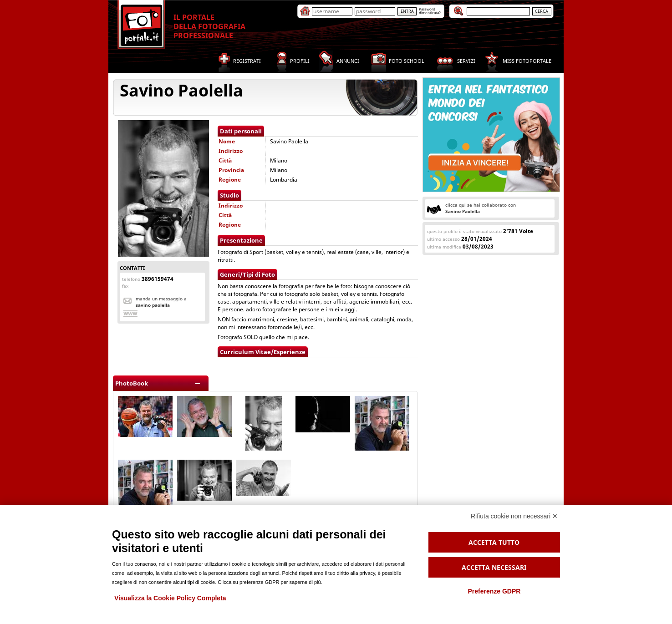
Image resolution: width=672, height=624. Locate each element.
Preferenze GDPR (494, 591)
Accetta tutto (494, 542)
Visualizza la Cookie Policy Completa (170, 598)
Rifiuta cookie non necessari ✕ (514, 516)
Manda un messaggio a (161, 302)
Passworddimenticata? (430, 11)
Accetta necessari (494, 567)
